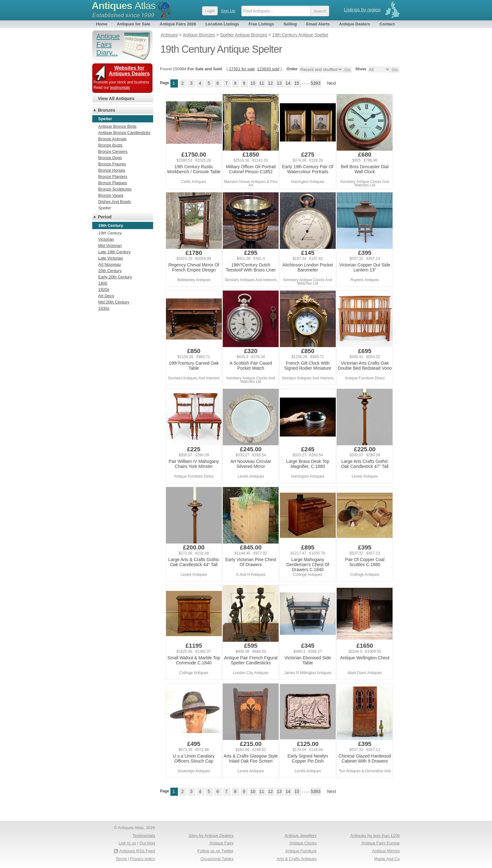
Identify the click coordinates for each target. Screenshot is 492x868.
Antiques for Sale (134, 24)
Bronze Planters (113, 177)
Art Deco (106, 296)
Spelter (105, 208)
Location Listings (222, 24)
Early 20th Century (115, 277)
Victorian (106, 239)
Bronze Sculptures (115, 189)
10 (253, 83)
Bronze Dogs (110, 158)
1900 (103, 283)
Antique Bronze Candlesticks (124, 133)
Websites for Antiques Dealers (129, 71)
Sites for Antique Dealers (211, 836)
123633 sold (268, 69)
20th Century (110, 271)
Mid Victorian (110, 246)
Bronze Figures (112, 164)
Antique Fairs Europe (381, 843)
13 (279, 83)
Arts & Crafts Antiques (297, 859)
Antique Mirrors (386, 851)
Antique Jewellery (301, 836)
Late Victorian (111, 258)
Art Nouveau (110, 264)
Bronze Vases (111, 195)
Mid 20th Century (114, 302)
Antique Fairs (221, 843)
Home (102, 24)
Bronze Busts (110, 145)
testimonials (120, 88)
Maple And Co (387, 859)
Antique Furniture (301, 851)
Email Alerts (318, 24)
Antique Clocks (303, 843)
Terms (121, 859)
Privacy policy (143, 859)
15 (297, 83)
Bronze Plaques (113, 183)
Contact (387, 24)
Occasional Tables (217, 859)
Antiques (123, 6)
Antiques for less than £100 (375, 836)
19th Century (110, 233)
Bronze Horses (112, 170)
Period (105, 217)
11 (262, 83)
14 (288, 83)
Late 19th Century (114, 252)
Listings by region (362, 10)
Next (332, 83)
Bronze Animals (112, 139)
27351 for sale (242, 69)
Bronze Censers (113, 151)
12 (270, 83)
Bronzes (107, 110)
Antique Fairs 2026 (178, 24)
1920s (104, 289)
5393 (316, 83)
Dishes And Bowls (115, 202)
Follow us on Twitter (215, 851)
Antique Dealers (355, 24)
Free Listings (261, 24)
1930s (104, 308)
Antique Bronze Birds (117, 126)
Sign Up (228, 11)
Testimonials (144, 836)
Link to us (127, 843)
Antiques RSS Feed (137, 851)
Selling (290, 24)
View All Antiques (116, 99)
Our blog (147, 843)
